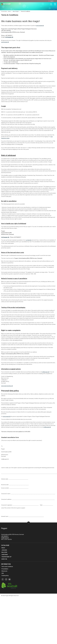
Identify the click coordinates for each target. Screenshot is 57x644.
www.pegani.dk (5, 42)
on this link (29, 240)
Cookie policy (5, 576)
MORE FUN (4, 559)
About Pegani (16, 11)
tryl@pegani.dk (9, 37)
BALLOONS (4, 552)
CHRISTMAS (5, 555)
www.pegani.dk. (40, 26)
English (52, 1)
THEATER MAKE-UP (6, 557)
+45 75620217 (5, 536)
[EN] (6, 4)
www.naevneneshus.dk (7, 386)
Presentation (5, 569)
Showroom (4, 571)
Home (9, 11)
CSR (3, 573)
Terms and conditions (7, 567)
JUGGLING (4, 550)
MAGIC (3, 548)
